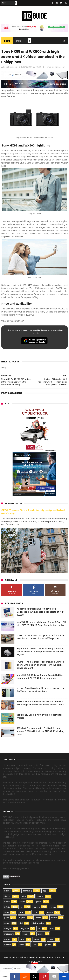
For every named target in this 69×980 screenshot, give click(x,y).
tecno (53, 907)
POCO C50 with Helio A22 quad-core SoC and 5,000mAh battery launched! (41, 690)
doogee (8, 929)
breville (8, 945)
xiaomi (7, 896)
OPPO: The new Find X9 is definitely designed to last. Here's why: (34, 512)
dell (52, 929)
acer (22, 912)
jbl (39, 929)
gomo (41, 934)
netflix (54, 918)
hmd (22, 939)
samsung (27, 891)
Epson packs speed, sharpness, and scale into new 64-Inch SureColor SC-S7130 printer (41, 637)
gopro (37, 939)
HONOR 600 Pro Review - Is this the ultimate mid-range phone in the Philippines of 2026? (40, 703)
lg (22, 907)
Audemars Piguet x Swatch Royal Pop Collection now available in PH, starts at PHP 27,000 (40, 612)
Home (7, 41)
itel (21, 923)
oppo (45, 891)
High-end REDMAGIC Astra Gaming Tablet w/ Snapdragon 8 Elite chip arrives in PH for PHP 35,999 (41, 652)
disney (7, 939)
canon (7, 923)
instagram (9, 934)
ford (35, 945)
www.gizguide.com (13, 957)
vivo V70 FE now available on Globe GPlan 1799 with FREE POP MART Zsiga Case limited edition (42, 624)
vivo (24, 896)
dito (36, 912)
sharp (38, 918)
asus (23, 902)
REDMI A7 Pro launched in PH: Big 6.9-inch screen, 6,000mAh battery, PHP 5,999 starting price (40, 731)
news (57, 67)
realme (40, 896)
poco (7, 918)
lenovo (37, 907)
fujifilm (22, 918)
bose (22, 945)
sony (63, 67)
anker (26, 934)
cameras (50, 67)
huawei (8, 891)
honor (7, 902)
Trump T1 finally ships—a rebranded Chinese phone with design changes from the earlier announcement (40, 665)
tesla (51, 939)
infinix (7, 907)
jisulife (48, 945)
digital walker (38, 923)
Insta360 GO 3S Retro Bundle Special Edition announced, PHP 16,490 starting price (40, 677)
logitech (25, 929)
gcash (50, 912)
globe (39, 902)
